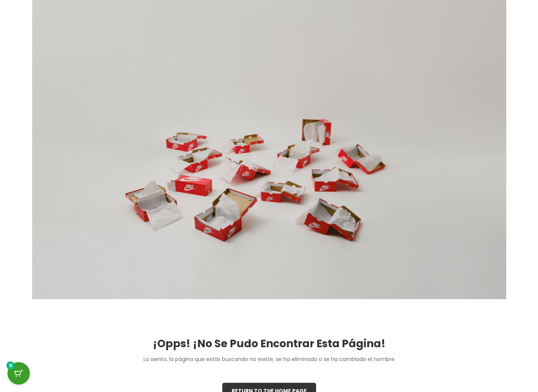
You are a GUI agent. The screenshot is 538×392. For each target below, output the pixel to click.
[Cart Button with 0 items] (19, 373)
